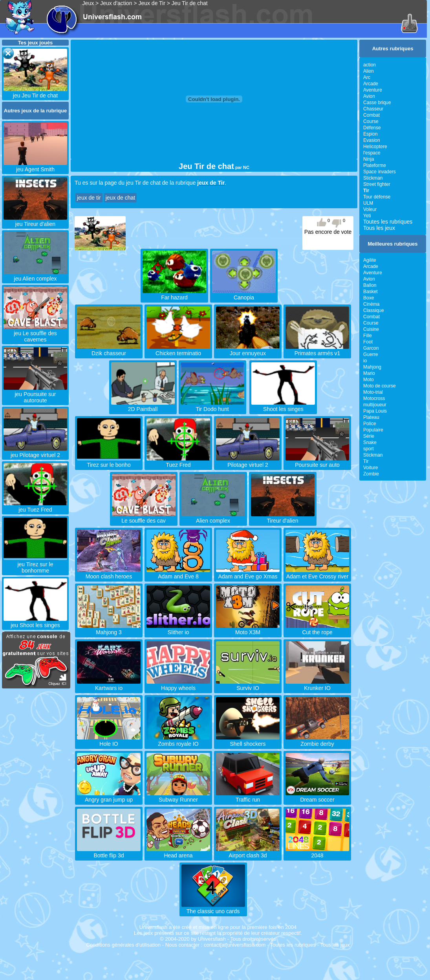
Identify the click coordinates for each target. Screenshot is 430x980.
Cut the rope (317, 629)
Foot (368, 342)
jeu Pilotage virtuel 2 (35, 452)
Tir (366, 461)
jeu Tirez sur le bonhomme (35, 564)
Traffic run (248, 796)
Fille (368, 336)
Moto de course (380, 386)
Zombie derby (317, 741)
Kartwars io (109, 685)
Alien (369, 71)
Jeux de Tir (152, 3)
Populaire (373, 430)
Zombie (371, 474)
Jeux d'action (116, 3)
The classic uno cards (213, 908)
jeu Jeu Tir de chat (35, 92)
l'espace (372, 153)
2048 (317, 852)
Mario (369, 373)
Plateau (371, 417)
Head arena (178, 852)
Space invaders (380, 172)
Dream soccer (317, 796)
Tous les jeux (379, 228)
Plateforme (375, 165)
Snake (370, 442)
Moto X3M (248, 629)
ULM (368, 203)
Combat (371, 115)
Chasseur (373, 109)
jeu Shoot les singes (35, 622)
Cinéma (371, 304)
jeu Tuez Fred (35, 507)
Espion (371, 134)
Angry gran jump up (109, 796)
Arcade (371, 84)
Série (369, 436)
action (370, 65)
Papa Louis (375, 411)
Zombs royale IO (178, 741)
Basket (371, 292)
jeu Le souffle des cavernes (35, 333)
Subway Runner (178, 796)
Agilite (370, 260)
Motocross (374, 398)
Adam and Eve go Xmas (248, 573)
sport (369, 449)
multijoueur (375, 405)
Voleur (370, 209)
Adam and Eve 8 (178, 573)
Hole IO (109, 741)
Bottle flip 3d (109, 852)
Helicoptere (375, 147)
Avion (369, 96)
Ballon (370, 285)
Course (371, 121)
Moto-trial (373, 392)
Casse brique (377, 103)
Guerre (371, 354)
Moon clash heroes (109, 573)
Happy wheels (178, 685)
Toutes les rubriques (388, 222)
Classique (374, 310)
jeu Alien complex (35, 275)
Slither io (178, 629)
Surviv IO (248, 685)
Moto (369, 380)
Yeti (367, 216)
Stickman (373, 178)
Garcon (371, 348)
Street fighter (377, 184)
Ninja (369, 159)
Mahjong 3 (109, 629)
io (365, 361)
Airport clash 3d (248, 852)
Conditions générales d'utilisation (123, 945)
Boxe (369, 298)
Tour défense (377, 197)
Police (370, 424)
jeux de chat (121, 198)
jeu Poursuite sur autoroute (35, 394)
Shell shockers (248, 741)
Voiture (371, 468)
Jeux (88, 3)
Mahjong (372, 367)
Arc (367, 77)
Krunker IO (317, 685)
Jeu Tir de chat (190, 3)
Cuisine (371, 329)
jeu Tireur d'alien (35, 221)
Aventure (373, 90)
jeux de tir (89, 198)
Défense (372, 128)
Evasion (372, 140)
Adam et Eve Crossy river (317, 573)
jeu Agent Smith (35, 166)
